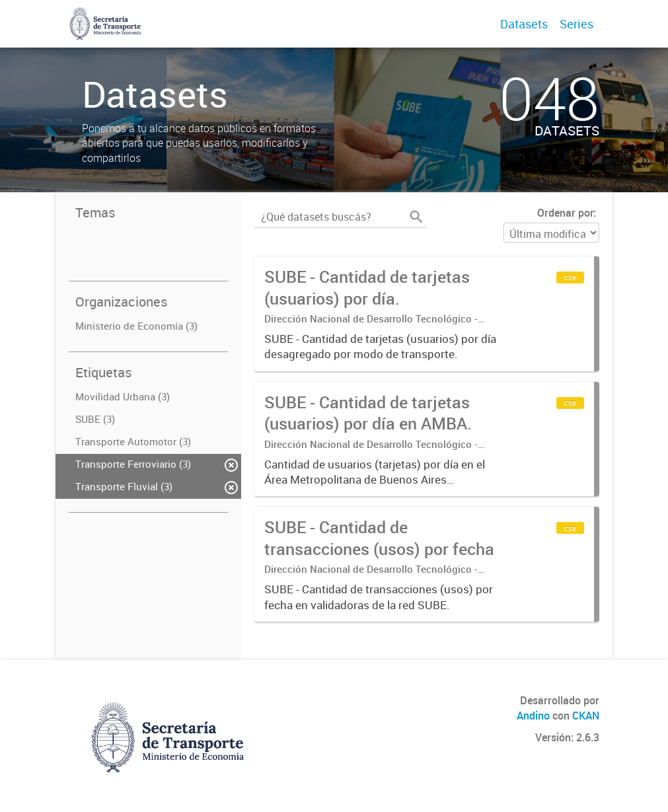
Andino (533, 716)
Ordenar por (565, 213)
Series (576, 24)
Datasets (524, 24)
